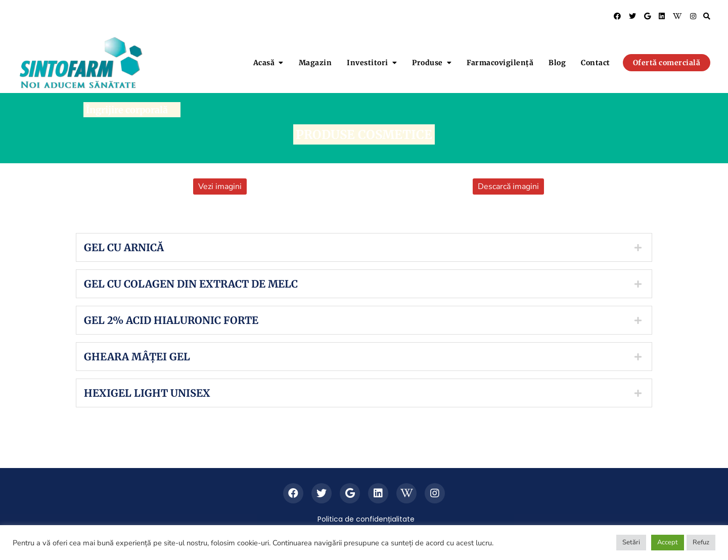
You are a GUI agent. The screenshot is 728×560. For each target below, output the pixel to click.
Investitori (368, 63)
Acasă (264, 63)
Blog (557, 63)
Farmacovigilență (500, 63)
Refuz (701, 542)
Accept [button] (668, 542)
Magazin (315, 63)
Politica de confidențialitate (366, 519)
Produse (427, 63)
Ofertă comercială (667, 63)
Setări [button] (631, 542)
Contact (596, 63)
